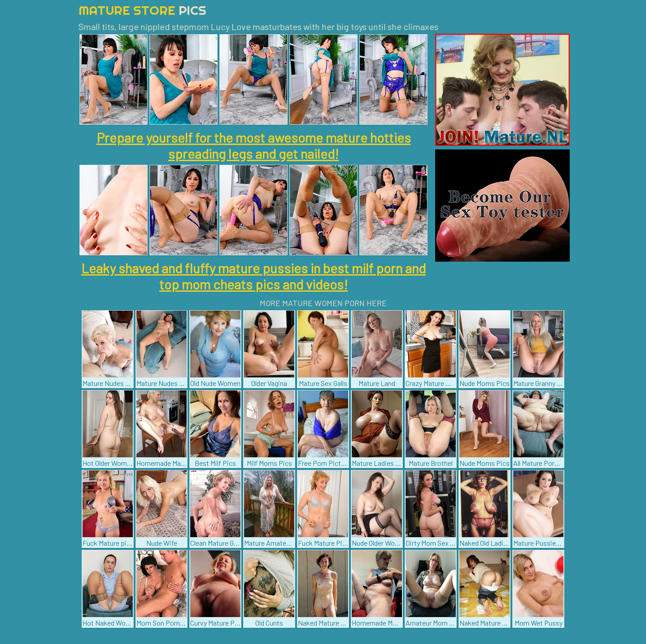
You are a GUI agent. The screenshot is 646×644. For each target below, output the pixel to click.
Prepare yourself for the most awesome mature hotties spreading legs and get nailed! (254, 145)
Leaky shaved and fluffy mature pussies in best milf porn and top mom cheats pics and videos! (253, 276)
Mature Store (142, 10)
